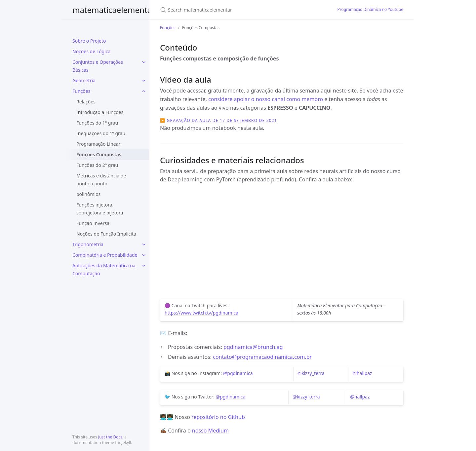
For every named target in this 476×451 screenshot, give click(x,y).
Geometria (84, 80)
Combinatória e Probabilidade (105, 255)
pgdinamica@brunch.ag (253, 347)
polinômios (88, 194)
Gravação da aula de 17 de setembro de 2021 (222, 120)
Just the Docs (110, 437)
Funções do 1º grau (97, 123)
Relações (86, 102)
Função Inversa (93, 223)
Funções (81, 91)
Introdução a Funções (100, 112)
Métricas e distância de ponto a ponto (101, 180)
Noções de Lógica (91, 51)
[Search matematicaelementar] (238, 10)
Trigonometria (88, 244)
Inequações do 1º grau (101, 133)
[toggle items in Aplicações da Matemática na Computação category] (144, 266)
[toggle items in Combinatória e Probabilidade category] (144, 255)
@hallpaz (362, 373)
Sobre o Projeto (89, 41)
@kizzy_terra (311, 373)
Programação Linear (98, 144)
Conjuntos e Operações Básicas (98, 66)
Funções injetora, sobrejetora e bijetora (100, 209)
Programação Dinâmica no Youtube (370, 9)
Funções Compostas (99, 154)
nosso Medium (210, 431)
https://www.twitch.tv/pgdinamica (201, 313)
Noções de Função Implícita (106, 234)
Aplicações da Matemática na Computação (104, 269)
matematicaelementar (114, 10)
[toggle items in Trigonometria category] (144, 244)
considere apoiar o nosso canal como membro (266, 99)
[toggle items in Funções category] (144, 91)
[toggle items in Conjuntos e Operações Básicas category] (144, 62)
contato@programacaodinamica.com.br (262, 357)
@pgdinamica (238, 373)
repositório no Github (218, 417)
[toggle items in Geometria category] (144, 81)
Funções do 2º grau (97, 165)
